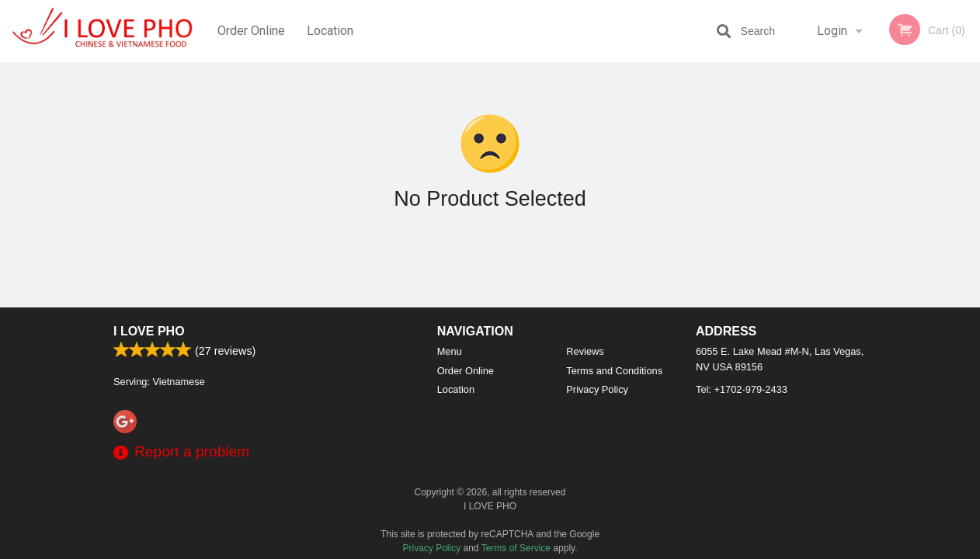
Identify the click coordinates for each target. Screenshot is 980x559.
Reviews (585, 351)
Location (330, 31)
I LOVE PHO (149, 331)
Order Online (251, 31)
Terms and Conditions (614, 371)
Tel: (742, 389)
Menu (450, 351)
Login (832, 31)
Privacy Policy (597, 389)
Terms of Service (516, 548)
